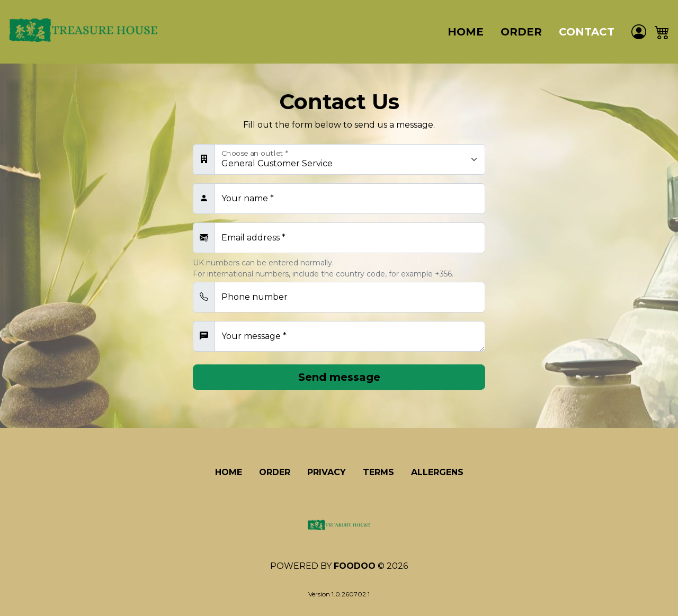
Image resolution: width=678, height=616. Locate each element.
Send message (339, 377)
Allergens (437, 472)
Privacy (327, 472)
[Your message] (350, 336)
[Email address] (350, 238)
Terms (378, 472)
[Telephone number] (350, 297)
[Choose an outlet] (350, 159)
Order (521, 32)
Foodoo (355, 566)
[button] (662, 32)
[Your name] (350, 199)
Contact (587, 32)
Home (466, 32)
